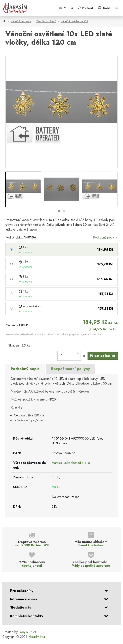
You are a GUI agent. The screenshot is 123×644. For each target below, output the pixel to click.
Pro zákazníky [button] (22, 591)
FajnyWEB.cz (28, 632)
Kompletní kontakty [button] (27, 616)
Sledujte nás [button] (21, 607)
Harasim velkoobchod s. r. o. (71, 463)
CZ (61, 8)
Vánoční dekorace (21, 21)
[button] (72, 8)
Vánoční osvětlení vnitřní (74, 21)
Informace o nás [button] (24, 599)
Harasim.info (37, 637)
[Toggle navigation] (117, 8)
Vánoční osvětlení (46, 21)
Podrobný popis (105, 237)
